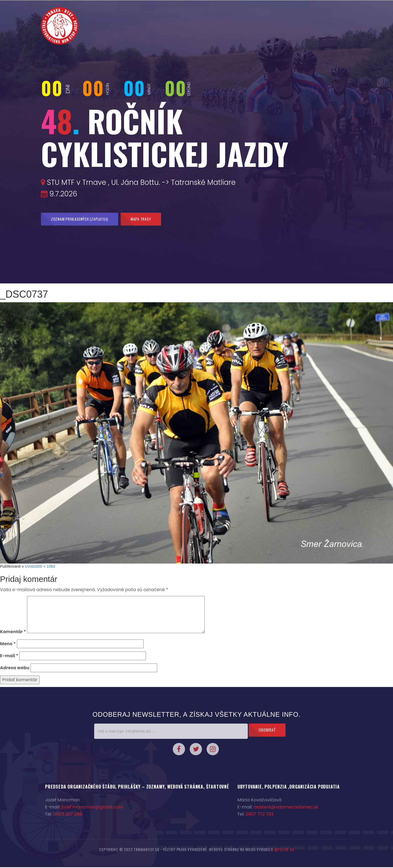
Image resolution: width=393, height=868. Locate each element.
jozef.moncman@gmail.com (92, 808)
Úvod (29, 567)
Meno (8, 645)
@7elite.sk (284, 850)
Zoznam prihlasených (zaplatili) (82, 219)
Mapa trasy (148, 219)
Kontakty (294, 59)
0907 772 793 (260, 815)
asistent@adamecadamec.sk (286, 808)
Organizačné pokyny (139, 59)
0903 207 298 (68, 815)
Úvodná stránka (96, 59)
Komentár (13, 633)
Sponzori (319, 59)
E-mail (9, 657)
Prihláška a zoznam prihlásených (200, 59)
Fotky (273, 59)
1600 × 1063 (44, 567)
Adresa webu (15, 669)
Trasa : (342, 59)
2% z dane (251, 59)
